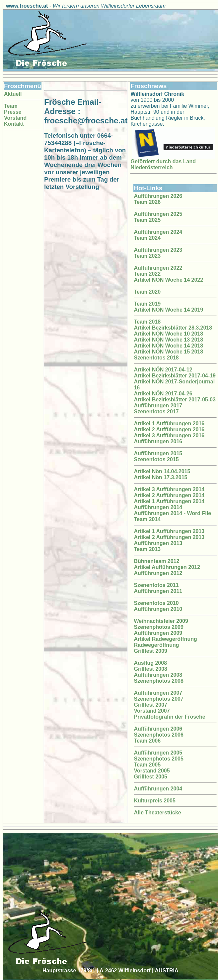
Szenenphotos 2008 (158, 681)
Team (11, 106)
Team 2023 (147, 256)
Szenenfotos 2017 (156, 412)
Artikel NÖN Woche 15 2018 (168, 352)
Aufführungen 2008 (158, 675)
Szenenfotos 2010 (156, 603)
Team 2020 (147, 292)
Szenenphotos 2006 (158, 735)
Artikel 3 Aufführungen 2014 (169, 489)
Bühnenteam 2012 (156, 561)
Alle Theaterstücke (157, 813)
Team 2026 (147, 202)
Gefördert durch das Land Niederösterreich (163, 164)
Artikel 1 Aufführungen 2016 (169, 423)
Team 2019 (147, 304)
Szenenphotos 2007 (158, 699)
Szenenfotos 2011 (156, 585)
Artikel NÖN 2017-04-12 (163, 370)
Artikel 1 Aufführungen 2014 (169, 501)
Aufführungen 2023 (158, 250)
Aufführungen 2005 (158, 753)
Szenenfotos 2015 (156, 459)
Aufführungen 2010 (158, 609)
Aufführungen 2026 (158, 196)
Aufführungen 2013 (158, 543)
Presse (13, 112)
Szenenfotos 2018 (156, 358)
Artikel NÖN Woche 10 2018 (168, 334)
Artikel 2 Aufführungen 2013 (169, 537)
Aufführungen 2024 (158, 232)
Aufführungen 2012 (158, 573)
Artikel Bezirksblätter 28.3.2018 (173, 328)
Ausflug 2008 (150, 663)
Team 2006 (147, 741)
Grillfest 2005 (150, 777)
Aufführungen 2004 (158, 789)
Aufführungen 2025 (158, 214)
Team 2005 (147, 765)
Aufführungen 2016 (158, 441)
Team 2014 (147, 519)
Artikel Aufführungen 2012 (167, 567)
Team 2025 (147, 220)
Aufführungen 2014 (158, 507)
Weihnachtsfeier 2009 (161, 621)
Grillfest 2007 (150, 705)
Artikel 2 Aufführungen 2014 (169, 495)
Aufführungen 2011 (158, 591)
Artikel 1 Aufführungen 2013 (169, 531)
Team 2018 (147, 322)
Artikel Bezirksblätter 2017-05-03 (175, 400)
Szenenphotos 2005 (158, 759)
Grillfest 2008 (150, 669)
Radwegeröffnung (156, 645)
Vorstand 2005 (152, 771)
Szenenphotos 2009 (158, 627)
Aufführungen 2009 (158, 633)
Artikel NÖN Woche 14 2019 (168, 310)
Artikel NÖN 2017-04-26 (163, 394)
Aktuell (13, 94)
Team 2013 (147, 549)
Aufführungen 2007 (158, 693)
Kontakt (14, 124)
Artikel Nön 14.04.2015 (162, 471)
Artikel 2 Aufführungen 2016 (169, 429)
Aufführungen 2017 (158, 406)
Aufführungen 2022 (158, 268)
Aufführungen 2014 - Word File (172, 513)
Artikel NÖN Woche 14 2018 (168, 346)
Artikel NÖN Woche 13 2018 (168, 340)
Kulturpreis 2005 (154, 801)
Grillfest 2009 (150, 651)
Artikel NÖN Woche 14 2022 (168, 280)
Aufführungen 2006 (158, 729)
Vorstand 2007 (152, 711)
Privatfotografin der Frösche (169, 717)
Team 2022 (147, 274)
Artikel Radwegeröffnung (165, 639)
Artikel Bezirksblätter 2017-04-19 (175, 376)
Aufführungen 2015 (158, 453)
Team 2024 (147, 238)
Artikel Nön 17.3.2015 (160, 477)
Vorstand (15, 118)
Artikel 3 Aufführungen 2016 (169, 435)
